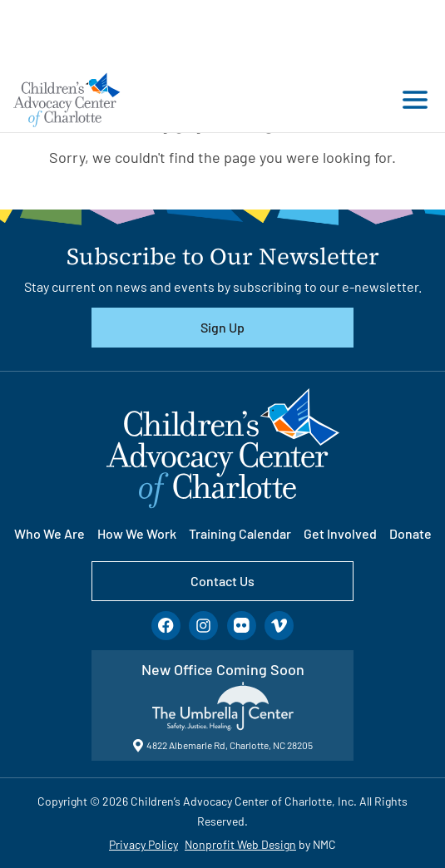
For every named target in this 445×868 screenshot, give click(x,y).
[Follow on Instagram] (203, 626)
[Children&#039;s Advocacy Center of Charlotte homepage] (67, 99)
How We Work (137, 533)
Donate (410, 533)
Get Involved (340, 533)
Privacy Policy (143, 844)
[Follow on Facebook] (166, 626)
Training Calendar (240, 533)
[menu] (411, 100)
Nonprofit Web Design (240, 844)
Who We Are (49, 533)
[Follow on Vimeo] (279, 626)
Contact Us (222, 581)
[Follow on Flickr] (242, 626)
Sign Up (222, 327)
